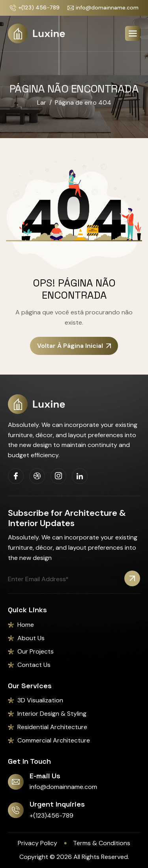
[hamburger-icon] (133, 33)
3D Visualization (40, 700)
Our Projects (36, 651)
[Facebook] (16, 476)
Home (26, 625)
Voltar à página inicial (74, 346)
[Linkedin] (80, 476)
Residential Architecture (52, 727)
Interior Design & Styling (52, 714)
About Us (31, 638)
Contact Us (34, 665)
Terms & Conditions (102, 843)
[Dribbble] (37, 476)
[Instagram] (58, 476)
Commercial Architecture (54, 740)
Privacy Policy (37, 843)
